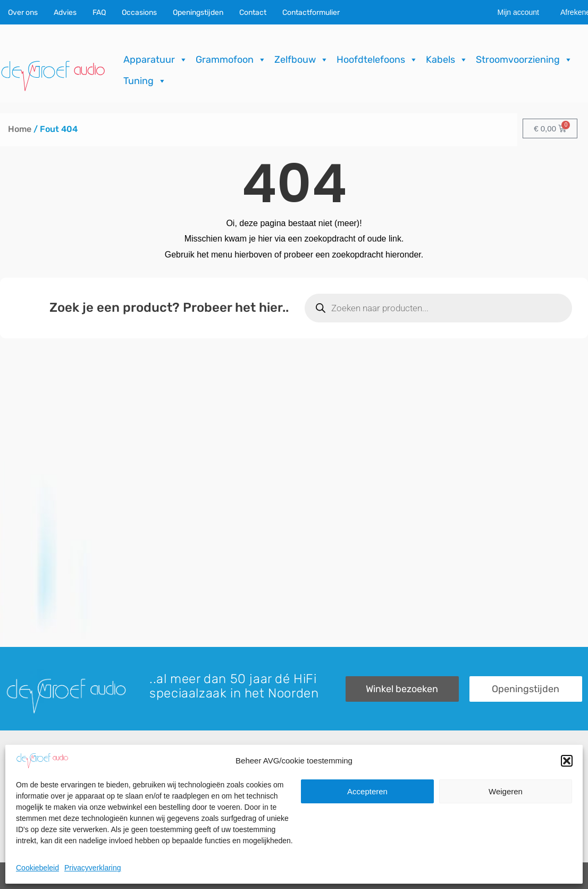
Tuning (145, 81)
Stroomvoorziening (524, 60)
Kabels (447, 60)
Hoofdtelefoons (377, 60)
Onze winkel (470, 798)
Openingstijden (198, 13)
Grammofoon (231, 60)
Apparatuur (156, 60)
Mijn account (518, 12)
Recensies (319, 780)
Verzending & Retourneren (350, 816)
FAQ (99, 13)
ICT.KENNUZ (561, 876)
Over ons (23, 13)
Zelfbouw (301, 60)
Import (165, 816)
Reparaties (173, 798)
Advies (65, 13)
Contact (253, 13)
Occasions (139, 13)
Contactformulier (311, 13)
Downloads (320, 798)
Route (458, 834)
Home (20, 129)
